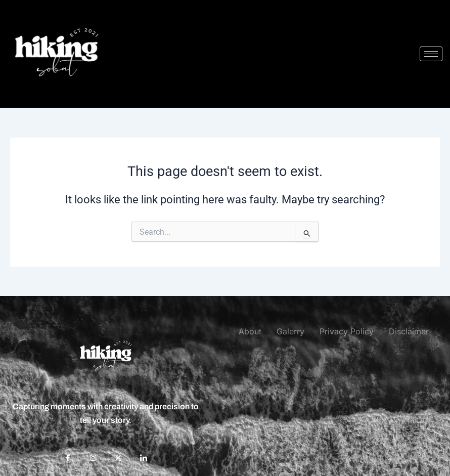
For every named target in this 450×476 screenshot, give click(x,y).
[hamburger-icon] (431, 54)
